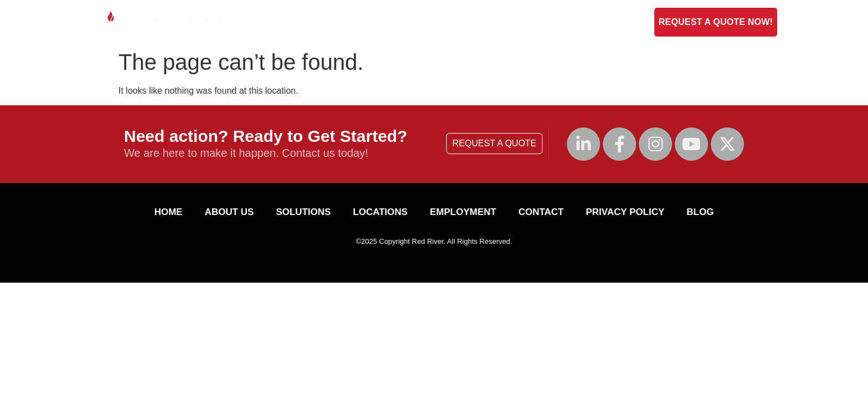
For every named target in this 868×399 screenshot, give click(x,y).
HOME (169, 212)
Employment (549, 22)
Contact (486, 22)
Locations (381, 212)
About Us (369, 22)
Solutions (428, 22)
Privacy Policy (625, 212)
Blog (604, 22)
